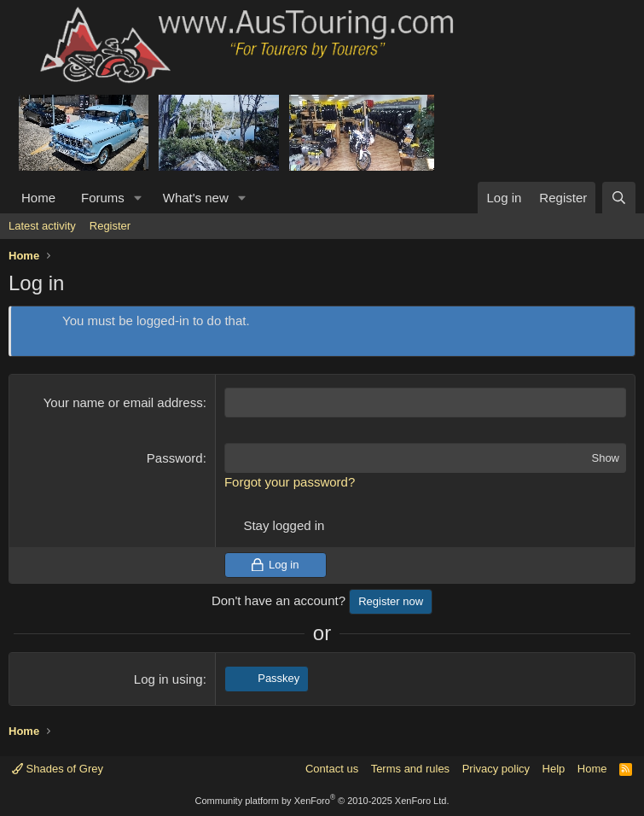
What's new (196, 198)
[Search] (619, 198)
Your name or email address (123, 402)
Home (38, 198)
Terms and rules (410, 769)
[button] (138, 198)
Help (554, 769)
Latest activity (42, 226)
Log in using (168, 679)
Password (175, 458)
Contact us (332, 769)
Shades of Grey (58, 769)
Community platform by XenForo (322, 801)
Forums (103, 198)
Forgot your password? (290, 482)
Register (110, 226)
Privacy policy (496, 769)
